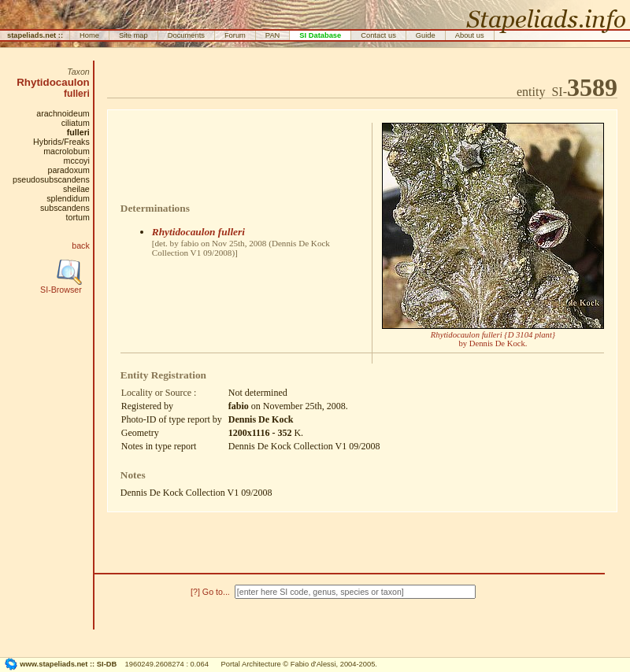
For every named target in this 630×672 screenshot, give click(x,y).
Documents (186, 35)
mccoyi (77, 161)
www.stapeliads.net (54, 664)
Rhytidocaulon (53, 82)
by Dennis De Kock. (493, 339)
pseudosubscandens (51, 179)
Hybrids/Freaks (61, 142)
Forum (235, 35)
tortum (78, 217)
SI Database (320, 35)
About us (470, 35)
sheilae (76, 189)
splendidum (68, 198)
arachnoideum (63, 113)
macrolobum (67, 151)
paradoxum (68, 170)
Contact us (378, 35)
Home (89, 35)
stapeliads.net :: (35, 35)
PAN (273, 35)
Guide (426, 35)
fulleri (77, 94)
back (81, 246)
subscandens (65, 208)
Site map (133, 35)
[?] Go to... (211, 592)
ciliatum (76, 123)
